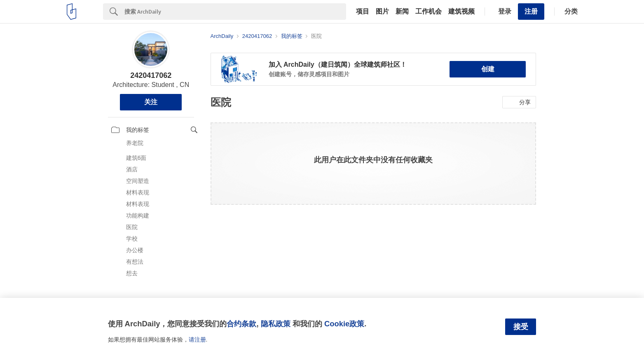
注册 (531, 11)
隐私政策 (276, 324)
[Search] (235, 12)
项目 (363, 12)
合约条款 (241, 324)
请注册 (197, 340)
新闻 (402, 12)
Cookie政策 (344, 324)
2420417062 (151, 75)
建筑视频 (461, 12)
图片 (382, 12)
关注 (151, 102)
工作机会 (429, 12)
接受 (521, 327)
